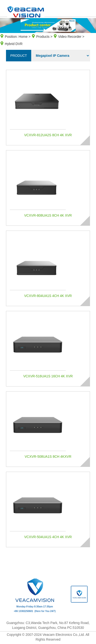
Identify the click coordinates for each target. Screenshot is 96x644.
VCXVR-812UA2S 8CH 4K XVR (48, 135)
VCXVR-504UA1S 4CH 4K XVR (48, 537)
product (19, 56)
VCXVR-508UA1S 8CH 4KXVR (48, 457)
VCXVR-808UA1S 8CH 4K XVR (48, 215)
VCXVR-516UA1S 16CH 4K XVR (48, 376)
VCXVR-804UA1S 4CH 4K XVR (48, 296)
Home (23, 37)
